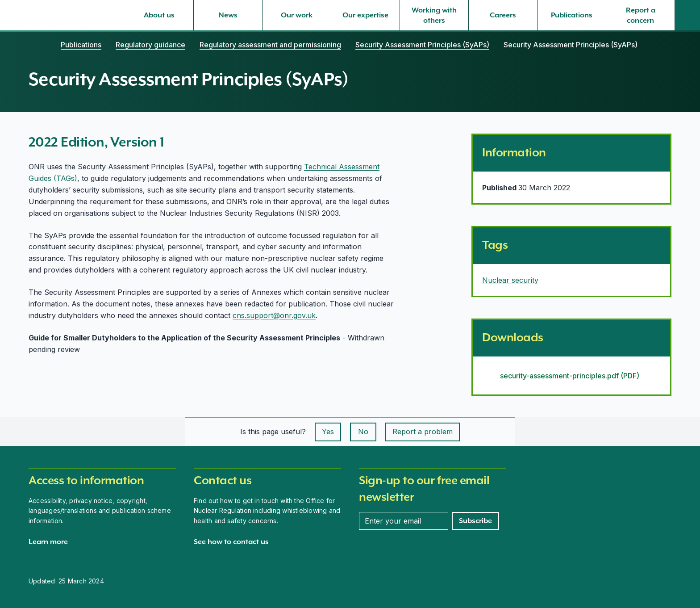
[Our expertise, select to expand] (365, 15)
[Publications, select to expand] (572, 15)
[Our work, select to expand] (297, 15)
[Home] (37, 45)
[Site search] (687, 15)
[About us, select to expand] (159, 15)
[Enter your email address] (404, 521)
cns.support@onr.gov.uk (274, 315)
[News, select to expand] (228, 15)
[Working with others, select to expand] (434, 15)
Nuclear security (510, 280)
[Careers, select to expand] (503, 15)
